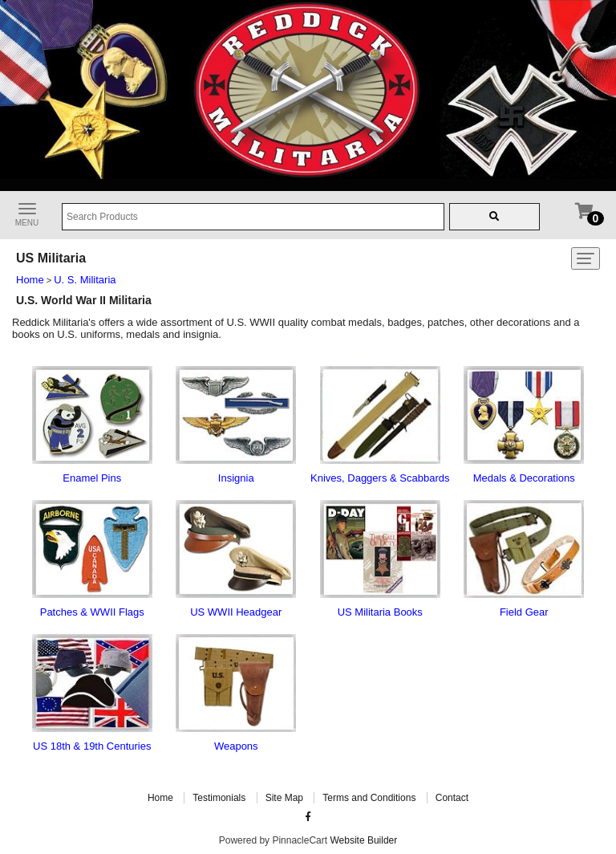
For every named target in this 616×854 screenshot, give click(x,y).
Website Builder (363, 840)
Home (30, 280)
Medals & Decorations (524, 478)
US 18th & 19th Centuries (92, 746)
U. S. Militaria (85, 280)
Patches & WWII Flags (92, 612)
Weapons (236, 746)
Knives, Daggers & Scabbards (380, 478)
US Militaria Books (380, 612)
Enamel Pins (92, 478)
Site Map (284, 798)
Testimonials (219, 798)
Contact (452, 798)
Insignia (236, 478)
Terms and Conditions (369, 798)
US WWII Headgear (236, 612)
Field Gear (524, 612)
